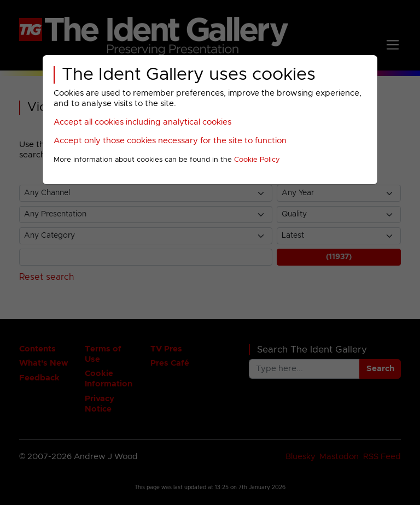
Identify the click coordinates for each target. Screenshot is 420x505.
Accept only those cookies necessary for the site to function (170, 141)
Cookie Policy (257, 160)
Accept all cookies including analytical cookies (142, 122)
